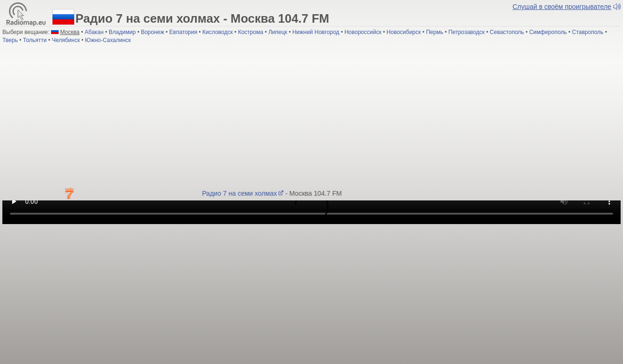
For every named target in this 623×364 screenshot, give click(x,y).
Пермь (434, 32)
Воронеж (152, 32)
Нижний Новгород (316, 32)
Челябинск (66, 40)
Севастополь (507, 32)
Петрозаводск (467, 32)
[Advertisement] (311, 115)
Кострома (250, 32)
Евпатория (183, 32)
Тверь (10, 40)
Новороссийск (363, 32)
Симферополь (548, 32)
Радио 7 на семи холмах (244, 193)
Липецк (278, 32)
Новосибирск (404, 32)
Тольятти (35, 40)
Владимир (122, 32)
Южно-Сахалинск (108, 40)
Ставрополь (588, 32)
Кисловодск (217, 32)
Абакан (94, 32)
